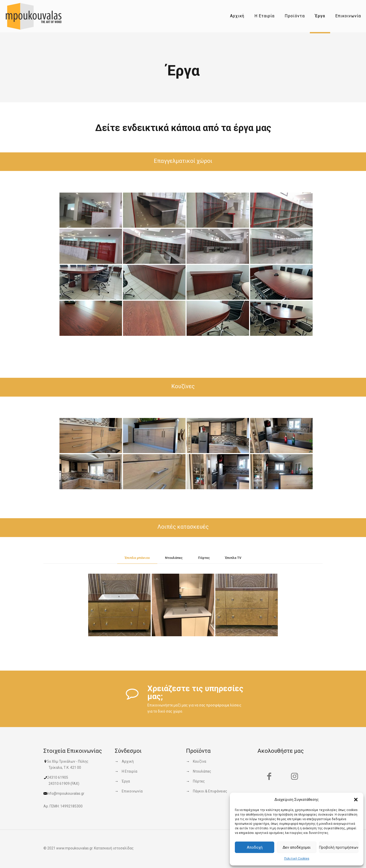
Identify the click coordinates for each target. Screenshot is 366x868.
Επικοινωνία (132, 791)
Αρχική (128, 761)
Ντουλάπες (174, 558)
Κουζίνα (200, 761)
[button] (356, 800)
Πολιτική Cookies (297, 859)
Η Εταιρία (129, 771)
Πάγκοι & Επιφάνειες (210, 791)
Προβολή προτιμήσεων (339, 847)
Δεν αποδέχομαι (297, 847)
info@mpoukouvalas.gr (66, 793)
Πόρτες (204, 558)
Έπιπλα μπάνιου (137, 558)
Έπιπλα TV (233, 558)
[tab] (137, 558)
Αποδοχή (255, 847)
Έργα (126, 781)
